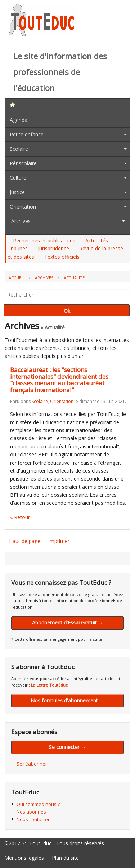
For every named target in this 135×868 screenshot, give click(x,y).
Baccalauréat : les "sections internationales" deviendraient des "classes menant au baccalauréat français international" (59, 380)
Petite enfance (27, 134)
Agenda (19, 120)
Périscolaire (23, 163)
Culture (18, 178)
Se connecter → (67, 747)
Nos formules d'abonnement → (67, 700)
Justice (17, 192)
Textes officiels (62, 257)
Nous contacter (33, 819)
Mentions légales (24, 858)
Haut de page (25, 541)
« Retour (20, 517)
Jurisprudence (53, 248)
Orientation (23, 207)
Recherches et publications (44, 240)
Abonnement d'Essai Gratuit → (68, 622)
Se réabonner (32, 764)
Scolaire (19, 149)
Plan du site (65, 858)
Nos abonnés (31, 812)
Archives (21, 221)
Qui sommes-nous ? (38, 804)
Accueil (17, 278)
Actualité (74, 278)
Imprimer (59, 541)
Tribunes (18, 248)
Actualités (97, 240)
